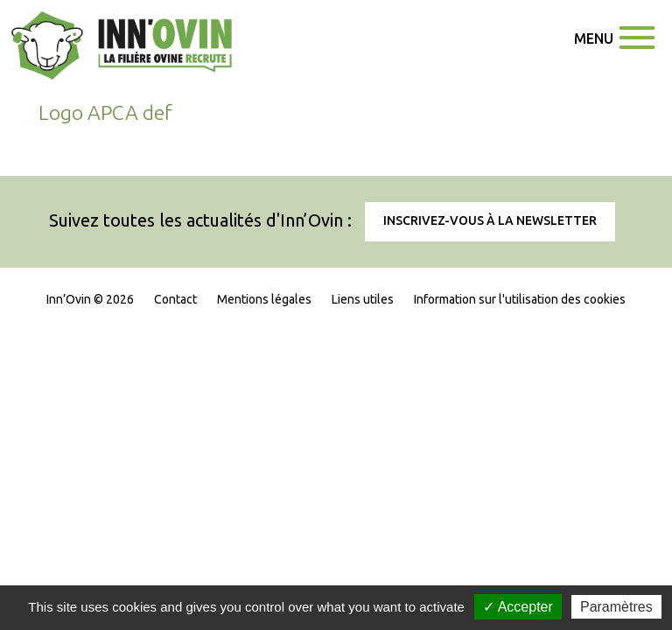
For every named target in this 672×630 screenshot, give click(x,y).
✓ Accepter (518, 607)
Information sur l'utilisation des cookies (520, 299)
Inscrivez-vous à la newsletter (490, 220)
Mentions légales (264, 299)
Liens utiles (363, 299)
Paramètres (616, 607)
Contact (175, 299)
